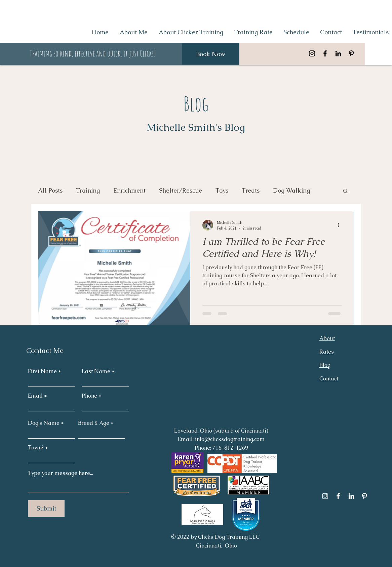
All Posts (50, 190)
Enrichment (129, 190)
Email (35, 396)
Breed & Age (94, 423)
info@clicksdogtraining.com (230, 439)
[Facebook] (325, 53)
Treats (251, 190)
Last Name (96, 371)
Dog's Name (44, 423)
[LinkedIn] (338, 53)
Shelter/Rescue (181, 190)
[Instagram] (312, 53)
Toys (222, 190)
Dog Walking (291, 190)
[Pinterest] (351, 53)
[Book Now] (210, 54)
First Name (42, 371)
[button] (345, 191)
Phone (89, 396)
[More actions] (341, 225)
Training (88, 190)
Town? (36, 448)
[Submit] (46, 509)
